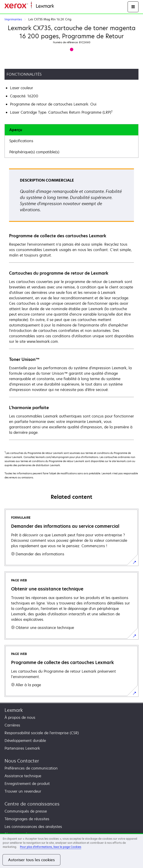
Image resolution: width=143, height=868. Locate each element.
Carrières (12, 725)
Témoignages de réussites (27, 819)
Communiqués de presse (26, 811)
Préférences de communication (31, 768)
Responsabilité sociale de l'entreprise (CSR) (42, 733)
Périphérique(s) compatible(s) (34, 152)
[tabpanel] (71, 304)
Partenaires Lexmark (22, 748)
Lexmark (14, 710)
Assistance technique (23, 776)
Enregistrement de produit (27, 784)
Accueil (59, 6)
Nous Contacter (22, 761)
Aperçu (16, 130)
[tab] (71, 130)
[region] (71, 851)
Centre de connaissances (32, 804)
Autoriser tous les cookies (31, 860)
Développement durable (25, 741)
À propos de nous (20, 717)
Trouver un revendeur (23, 791)
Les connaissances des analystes (33, 827)
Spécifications (21, 141)
